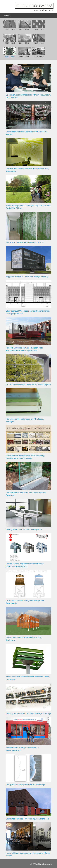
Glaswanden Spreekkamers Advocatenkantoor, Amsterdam (28, 155)
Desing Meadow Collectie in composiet (28, 515)
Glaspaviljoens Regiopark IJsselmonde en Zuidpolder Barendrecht (28, 550)
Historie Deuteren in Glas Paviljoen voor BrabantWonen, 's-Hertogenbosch (28, 334)
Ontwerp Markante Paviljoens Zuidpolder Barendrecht (28, 587)
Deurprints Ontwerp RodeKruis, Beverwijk (28, 770)
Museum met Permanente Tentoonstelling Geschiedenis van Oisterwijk (28, 442)
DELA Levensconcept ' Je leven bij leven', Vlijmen (28, 370)
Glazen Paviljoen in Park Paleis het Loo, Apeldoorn (28, 624)
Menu (7, 15)
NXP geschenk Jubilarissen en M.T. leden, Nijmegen (28, 406)
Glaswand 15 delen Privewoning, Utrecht (28, 228)
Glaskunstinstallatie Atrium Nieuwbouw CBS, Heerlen (28, 118)
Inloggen (26, 864)
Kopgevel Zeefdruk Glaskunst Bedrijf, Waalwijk (28, 262)
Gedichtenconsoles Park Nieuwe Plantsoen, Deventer (28, 479)
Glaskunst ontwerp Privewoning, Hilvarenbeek (28, 804)
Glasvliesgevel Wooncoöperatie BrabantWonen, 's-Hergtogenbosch (28, 297)
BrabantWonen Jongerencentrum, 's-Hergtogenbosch (28, 734)
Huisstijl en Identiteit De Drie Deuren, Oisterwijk (28, 699)
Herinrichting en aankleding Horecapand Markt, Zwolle (28, 840)
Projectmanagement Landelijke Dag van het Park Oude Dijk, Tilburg (28, 192)
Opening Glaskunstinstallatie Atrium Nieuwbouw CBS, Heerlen (28, 81)
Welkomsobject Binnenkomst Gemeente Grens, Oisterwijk (28, 662)
